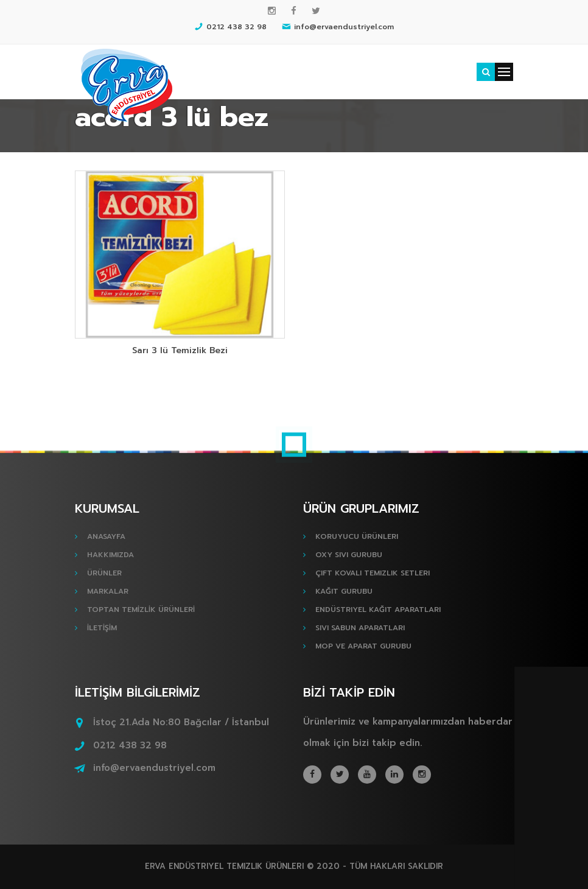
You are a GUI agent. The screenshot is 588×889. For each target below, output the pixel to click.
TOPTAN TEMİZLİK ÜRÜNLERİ (141, 610)
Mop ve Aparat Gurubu (363, 646)
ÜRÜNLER (104, 573)
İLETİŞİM (102, 628)
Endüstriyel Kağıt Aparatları (378, 610)
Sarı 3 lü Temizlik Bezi (180, 350)
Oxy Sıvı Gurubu (349, 555)
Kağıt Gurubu (344, 591)
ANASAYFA (106, 536)
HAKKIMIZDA (110, 555)
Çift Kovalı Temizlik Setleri (373, 573)
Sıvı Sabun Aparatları (360, 628)
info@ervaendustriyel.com (154, 768)
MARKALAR (108, 591)
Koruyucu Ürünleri (357, 536)
